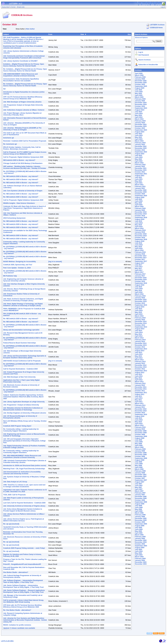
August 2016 (140, 285)
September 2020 (141, 196)
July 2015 (139, 309)
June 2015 (139, 311)
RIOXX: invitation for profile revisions (17, 625)
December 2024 (141, 103)
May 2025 (138, 94)
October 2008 (140, 456)
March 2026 (139, 75)
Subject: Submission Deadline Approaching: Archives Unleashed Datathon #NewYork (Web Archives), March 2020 (23, 397)
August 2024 (140, 110)
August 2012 (140, 373)
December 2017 (141, 256)
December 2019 (141, 212)
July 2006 (139, 506)
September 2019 (141, 218)
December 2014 (141, 321)
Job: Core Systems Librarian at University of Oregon (23, 191)
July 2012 (139, 374)
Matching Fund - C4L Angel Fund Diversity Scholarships (24, 469)
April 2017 (139, 270)
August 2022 (140, 154)
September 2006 (141, 502)
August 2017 (140, 263)
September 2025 (141, 86)
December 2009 (141, 431)
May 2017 (138, 269)
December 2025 (141, 81)
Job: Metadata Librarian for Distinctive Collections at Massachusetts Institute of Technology (23, 409)
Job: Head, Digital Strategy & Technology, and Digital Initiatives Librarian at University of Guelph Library (23, 305)
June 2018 (139, 245)
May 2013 (138, 356)
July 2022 (139, 156)
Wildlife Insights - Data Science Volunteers (19, 203)
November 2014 (141, 323)
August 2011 (140, 394)
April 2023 (139, 139)
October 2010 (140, 413)
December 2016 (141, 278)
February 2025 (140, 99)
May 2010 (138, 422)
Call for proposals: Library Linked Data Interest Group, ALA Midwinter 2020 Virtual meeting (24, 601)
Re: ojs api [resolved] (11, 524)
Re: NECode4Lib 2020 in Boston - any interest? (21, 176)
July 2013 (139, 352)
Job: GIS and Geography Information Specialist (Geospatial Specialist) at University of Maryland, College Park (24, 441)
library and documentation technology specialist (21, 330)
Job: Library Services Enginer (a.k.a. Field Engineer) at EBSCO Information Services (24, 520)
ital (4, 89)
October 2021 (140, 172)
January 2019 (140, 232)
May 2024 (138, 115)
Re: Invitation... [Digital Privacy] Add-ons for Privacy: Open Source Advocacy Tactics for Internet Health (25, 70)
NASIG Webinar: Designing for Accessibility (20, 262)
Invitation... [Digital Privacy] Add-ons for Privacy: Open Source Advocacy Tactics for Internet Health (24, 65)
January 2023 (140, 145)
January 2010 (140, 429)
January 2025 (140, 101)
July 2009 (139, 440)
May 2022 (138, 159)
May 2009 (138, 444)
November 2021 (141, 170)
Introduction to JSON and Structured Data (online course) (25, 466)
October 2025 (140, 84)
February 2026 (140, 77)
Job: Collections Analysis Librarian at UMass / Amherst (24, 110)
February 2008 (140, 471)
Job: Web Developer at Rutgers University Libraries (22, 102)
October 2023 (140, 128)
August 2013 (140, 351)
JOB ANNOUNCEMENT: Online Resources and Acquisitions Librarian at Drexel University (20, 75)
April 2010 (139, 424)
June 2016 (139, 289)
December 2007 (141, 475)
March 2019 (139, 228)
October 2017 (140, 259)
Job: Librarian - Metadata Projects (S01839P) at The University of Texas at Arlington (22, 129)
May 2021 (138, 181)
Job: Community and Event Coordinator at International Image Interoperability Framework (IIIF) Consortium (24, 57)
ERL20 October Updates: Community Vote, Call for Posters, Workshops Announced (22, 148)
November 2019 (141, 214)
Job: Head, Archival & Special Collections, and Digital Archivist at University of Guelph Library (23, 300)
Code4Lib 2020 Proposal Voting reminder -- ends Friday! (24, 548)
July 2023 (139, 134)
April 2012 (139, 380)
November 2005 (141, 520)
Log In (141, 52)
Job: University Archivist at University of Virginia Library (24, 506)
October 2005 (140, 522)
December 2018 (141, 234)
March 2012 (139, 382)
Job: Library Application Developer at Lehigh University (24, 402)
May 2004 (138, 553)
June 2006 (139, 507)
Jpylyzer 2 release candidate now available (19, 628)
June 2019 (139, 223)
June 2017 (139, 267)
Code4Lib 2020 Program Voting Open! (17, 426)
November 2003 (141, 564)
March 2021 (139, 185)
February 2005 (140, 537)
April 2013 (139, 358)
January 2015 (140, 320)
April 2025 (139, 95)
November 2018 (141, 236)
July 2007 (139, 484)
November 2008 (141, 455)
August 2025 (140, 88)
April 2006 (139, 511)
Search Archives (141, 34)
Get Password (144, 55)
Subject (6, 34)
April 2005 (139, 533)
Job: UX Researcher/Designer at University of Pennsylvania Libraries (20, 417)
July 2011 (139, 396)
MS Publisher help (10, 276)
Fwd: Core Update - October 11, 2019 (17, 268)
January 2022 (140, 166)
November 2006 (141, 498)
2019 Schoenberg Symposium (14, 218)
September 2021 (141, 174)
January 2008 (140, 473)
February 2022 (140, 165)
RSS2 (162, 633)
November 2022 (141, 148)
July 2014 (139, 331)
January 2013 (140, 363)
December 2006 (141, 497)
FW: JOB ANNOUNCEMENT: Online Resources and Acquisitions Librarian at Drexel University (22, 457)
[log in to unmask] (55, 262)
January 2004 (140, 560)
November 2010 (141, 411)
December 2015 (141, 300)
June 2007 (139, 486)
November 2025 (141, 83)
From (50, 34)
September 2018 (141, 239)
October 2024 (140, 106)
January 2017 (140, 276)
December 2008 (141, 453)
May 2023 (138, 137)
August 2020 (140, 197)
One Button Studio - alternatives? (16, 572)
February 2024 (140, 121)
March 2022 (139, 163)
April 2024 (139, 117)
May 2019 (138, 225)
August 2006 (140, 504)
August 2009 (140, 438)
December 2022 (141, 146)
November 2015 (141, 301)
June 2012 (139, 376)
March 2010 (139, 425)
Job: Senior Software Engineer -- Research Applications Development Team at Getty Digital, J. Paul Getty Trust (24, 591)
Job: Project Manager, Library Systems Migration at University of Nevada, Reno (22, 114)
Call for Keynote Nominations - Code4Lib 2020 (20, 369)
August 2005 (140, 526)
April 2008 (139, 467)
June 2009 (139, 442)
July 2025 (139, 90)
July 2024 (139, 112)
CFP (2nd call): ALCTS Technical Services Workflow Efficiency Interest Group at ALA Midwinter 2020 (22, 606)
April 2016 (139, 292)
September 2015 (141, 305)
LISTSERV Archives (157, 25)
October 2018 (140, 238)
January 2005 (140, 538)
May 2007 (138, 487)
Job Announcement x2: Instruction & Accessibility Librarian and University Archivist (22, 473)
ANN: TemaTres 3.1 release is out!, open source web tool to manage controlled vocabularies (24, 486)
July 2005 (139, 528)
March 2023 (139, 141)
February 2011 (140, 405)
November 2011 (141, 389)
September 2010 (141, 414)
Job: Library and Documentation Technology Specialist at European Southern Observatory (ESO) (25, 357)
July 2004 (139, 549)
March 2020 (139, 207)
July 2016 (139, 287)
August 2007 (140, 482)
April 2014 (139, 336)
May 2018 (138, 247)
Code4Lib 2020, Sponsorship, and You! (18, 265)
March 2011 (139, 404)
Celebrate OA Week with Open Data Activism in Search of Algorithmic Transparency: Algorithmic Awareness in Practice (25, 208)
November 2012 (141, 367)
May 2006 (138, 509)
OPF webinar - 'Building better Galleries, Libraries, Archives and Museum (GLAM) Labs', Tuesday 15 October (25, 167)
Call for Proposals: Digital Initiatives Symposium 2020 (23, 157)
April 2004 (139, 555)
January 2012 (140, 385)
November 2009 (141, 433)
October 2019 (140, 216)
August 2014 (140, 329)
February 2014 (140, 340)
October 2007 (140, 478)
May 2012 (138, 378)
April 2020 (139, 205)
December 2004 (141, 540)
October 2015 (140, 303)
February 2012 (140, 383)
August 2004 (140, 548)
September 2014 (141, 327)
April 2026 (139, 73)
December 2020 (141, 190)
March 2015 (139, 316)
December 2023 (141, 125)
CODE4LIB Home (156, 28)
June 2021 (139, 179)
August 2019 (140, 219)
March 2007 (139, 491)
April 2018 (139, 249)
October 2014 (140, 325)
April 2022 (139, 161)
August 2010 (140, 416)
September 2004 (141, 546)
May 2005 (138, 531)
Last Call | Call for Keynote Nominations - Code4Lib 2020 (24, 503)
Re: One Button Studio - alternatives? (17, 610)
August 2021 (140, 176)
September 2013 (141, 349)
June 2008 (139, 464)
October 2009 (140, 435)
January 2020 (140, 210)
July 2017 (139, 265)
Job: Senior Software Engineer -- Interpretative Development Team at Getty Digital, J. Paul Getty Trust (23, 586)
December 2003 (141, 562)
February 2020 (140, 208)
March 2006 (139, 513)
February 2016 (140, 296)
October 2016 (140, 281)
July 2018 (139, 243)
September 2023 (141, 130)
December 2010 (141, 409)
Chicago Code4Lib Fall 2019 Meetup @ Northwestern (23, 163)
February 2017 (140, 274)
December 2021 (141, 168)
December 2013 (141, 343)
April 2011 (139, 402)
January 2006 (140, 517)
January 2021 (140, 188)
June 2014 (139, 332)
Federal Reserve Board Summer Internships (20, 343)
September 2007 (141, 480)
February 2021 (140, 187)
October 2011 (140, 391)
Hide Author (30, 29)
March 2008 (139, 469)
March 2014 (139, 338)
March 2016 (139, 294)
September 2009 (141, 436)
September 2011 (141, 393)
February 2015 (140, 318)
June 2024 (139, 114)
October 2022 (140, 150)
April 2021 (139, 183)
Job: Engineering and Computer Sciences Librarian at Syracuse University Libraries (23, 280)
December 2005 (141, 518)
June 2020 (139, 201)
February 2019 (140, 230)
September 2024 (141, 108)
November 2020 (141, 192)
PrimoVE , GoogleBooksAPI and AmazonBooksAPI (22, 564)
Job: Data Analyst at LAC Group (15, 482)
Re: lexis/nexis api (10, 144)
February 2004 (140, 559)
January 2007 (140, 495)
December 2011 (141, 387)
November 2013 (141, 345)
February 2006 (140, 515)
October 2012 (140, 369)
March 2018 (139, 250)
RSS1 (156, 633)
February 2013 (140, 362)
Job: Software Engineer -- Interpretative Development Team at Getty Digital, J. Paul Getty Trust (23, 581)
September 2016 (141, 283)
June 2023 (139, 135)
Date (82, 34)
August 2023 (140, 132)
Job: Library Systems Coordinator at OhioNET (20, 61)
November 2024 (141, 104)
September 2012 (141, 371)
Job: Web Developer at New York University (19, 377)
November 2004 (141, 542)
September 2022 (141, 152)
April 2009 (139, 445)
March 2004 (139, 557)
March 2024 (139, 119)
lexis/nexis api (9, 138)
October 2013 (140, 347)
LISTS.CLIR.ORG (7, 641)
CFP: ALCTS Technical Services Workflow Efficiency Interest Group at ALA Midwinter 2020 (23, 98)
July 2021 (139, 177)
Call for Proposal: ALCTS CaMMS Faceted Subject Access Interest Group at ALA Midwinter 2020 (25, 153)
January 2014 (140, 342)
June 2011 (139, 398)
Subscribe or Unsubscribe (148, 65)
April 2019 (139, 227)
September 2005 (141, 524)
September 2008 (141, 458)
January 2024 (140, 123)
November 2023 (141, 126)
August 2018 (140, 241)
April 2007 (139, 489)
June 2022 (139, 157)
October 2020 (140, 194)
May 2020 (138, 203)
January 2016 (140, 298)
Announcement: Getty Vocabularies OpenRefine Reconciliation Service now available (21, 80)
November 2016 (141, 280)
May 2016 (138, 290)
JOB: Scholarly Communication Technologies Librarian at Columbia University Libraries (25, 462)
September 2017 (141, 261)
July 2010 (139, 418)
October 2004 (140, 544)
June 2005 (139, 529)
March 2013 (139, 360)
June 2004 (139, 551)
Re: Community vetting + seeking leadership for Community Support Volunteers (21, 430)
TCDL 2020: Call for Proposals (14, 495)
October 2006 (140, 500)
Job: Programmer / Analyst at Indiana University (21, 405)
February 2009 (140, 449)
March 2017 (139, 272)
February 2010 (140, 427)
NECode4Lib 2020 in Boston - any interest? (19, 160)
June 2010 (139, 420)
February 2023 (140, 143)
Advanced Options (141, 38)
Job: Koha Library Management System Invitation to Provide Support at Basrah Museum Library (23, 510)
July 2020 (139, 199)
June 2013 (139, 354)
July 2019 (139, 221)
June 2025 (139, 92)
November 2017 (141, 258)
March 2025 (139, 97)
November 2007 (141, 476)
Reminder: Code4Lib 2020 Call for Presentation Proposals (25, 141)
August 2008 (140, 460)
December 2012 (141, 365)
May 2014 (138, 334)
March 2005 (139, 535)
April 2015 (139, 314)
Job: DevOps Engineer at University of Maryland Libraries (25, 413)
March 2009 (139, 447)
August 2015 (140, 307)
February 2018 (140, 252)
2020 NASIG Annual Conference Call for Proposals (22, 361)
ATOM (149, 633)
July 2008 (139, 462)
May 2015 (138, 312)
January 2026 (140, 79)
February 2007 (140, 493)
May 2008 (138, 466)
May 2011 (138, 400)
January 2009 (140, 451)
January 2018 (140, 254)
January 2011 (140, 407)
